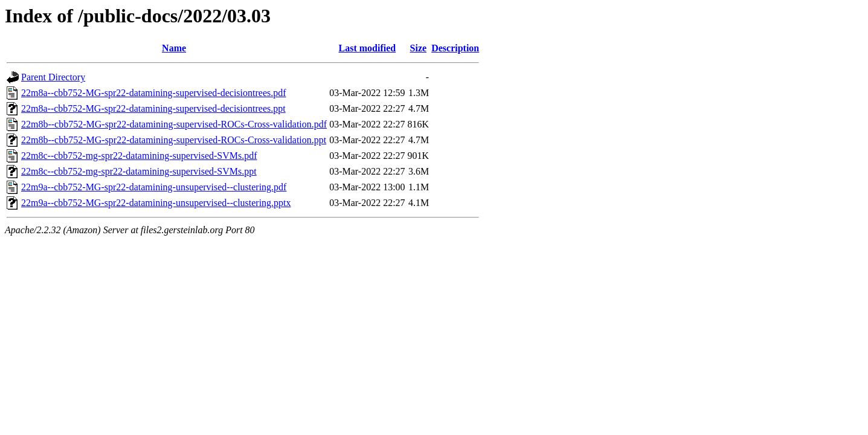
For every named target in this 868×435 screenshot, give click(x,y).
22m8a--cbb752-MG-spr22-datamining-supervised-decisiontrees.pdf (154, 93)
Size (419, 48)
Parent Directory (53, 77)
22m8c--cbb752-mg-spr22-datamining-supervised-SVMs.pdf (139, 156)
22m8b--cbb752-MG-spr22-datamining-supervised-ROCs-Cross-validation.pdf (174, 124)
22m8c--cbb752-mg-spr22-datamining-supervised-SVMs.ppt (139, 171)
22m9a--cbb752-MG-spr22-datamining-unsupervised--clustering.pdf (154, 187)
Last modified (368, 48)
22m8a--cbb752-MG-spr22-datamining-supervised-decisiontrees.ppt (153, 108)
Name (174, 48)
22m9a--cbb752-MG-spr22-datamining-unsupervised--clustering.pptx (156, 203)
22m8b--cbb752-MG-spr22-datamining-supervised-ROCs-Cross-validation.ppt (174, 140)
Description (455, 48)
